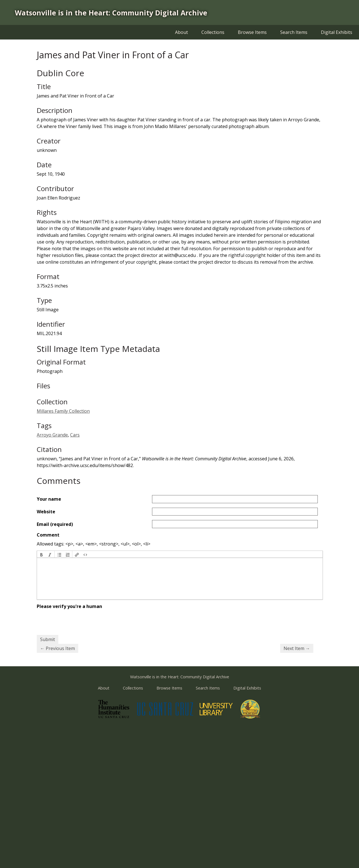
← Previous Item (57, 648)
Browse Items (252, 32)
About (181, 32)
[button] (42, 554)
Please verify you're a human (69, 606)
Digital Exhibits (337, 32)
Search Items (294, 32)
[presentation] (42, 554)
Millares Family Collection (63, 411)
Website (46, 512)
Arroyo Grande (52, 435)
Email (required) (55, 524)
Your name (49, 499)
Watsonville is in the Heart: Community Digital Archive (111, 13)
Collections (213, 32)
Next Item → (297, 648)
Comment (48, 535)
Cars (75, 435)
